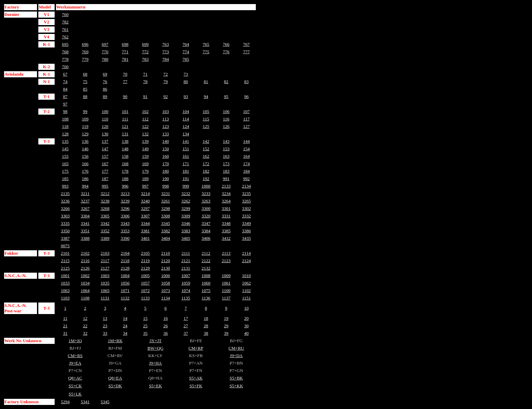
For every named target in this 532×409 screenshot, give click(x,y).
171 (186, 164)
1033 (65, 283)
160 (166, 156)
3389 (105, 238)
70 (125, 74)
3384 (206, 231)
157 (105, 156)
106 (226, 111)
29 (226, 326)
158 (125, 156)
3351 (85, 231)
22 (85, 326)
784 (166, 59)
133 (166, 134)
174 (246, 164)
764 (186, 44)
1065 (105, 290)
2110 (166, 253)
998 (166, 186)
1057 (145, 283)
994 (85, 186)
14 (125, 318)
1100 (226, 290)
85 (85, 89)
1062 (246, 283)
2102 (85, 253)
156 (85, 156)
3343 (125, 223)
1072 (145, 290)
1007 (186, 276)
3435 (246, 238)
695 (65, 44)
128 (65, 134)
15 (145, 318)
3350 (65, 231)
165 (65, 164)
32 (85, 333)
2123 (226, 261)
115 (206, 119)
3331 (226, 216)
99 (85, 111)
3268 (105, 208)
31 (65, 333)
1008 (206, 276)
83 (246, 82)
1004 (125, 276)
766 (226, 44)
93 (186, 96)
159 (146, 156)
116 (226, 119)
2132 (206, 268)
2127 (105, 268)
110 (105, 119)
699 (146, 44)
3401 (145, 238)
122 (146, 126)
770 (105, 52)
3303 (65, 216)
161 (186, 156)
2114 (246, 253)
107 (246, 111)
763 (166, 44)
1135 (186, 298)
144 (246, 141)
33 (105, 333)
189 (146, 179)
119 (85, 126)
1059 (186, 283)
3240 (145, 201)
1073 (166, 290)
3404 (166, 238)
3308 (166, 216)
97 (65, 104)
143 (226, 141)
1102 (246, 290)
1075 (206, 290)
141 (186, 141)
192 (206, 179)
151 (186, 149)
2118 (125, 261)
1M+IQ (75, 341)
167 (105, 164)
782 (65, 22)
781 (125, 59)
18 (206, 318)
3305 (105, 216)
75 (85, 82)
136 (85, 141)
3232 (186, 193)
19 (226, 318)
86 (105, 89)
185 (65, 179)
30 (246, 326)
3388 (85, 238)
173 (226, 164)
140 (166, 141)
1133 (146, 298)
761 (65, 29)
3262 (186, 201)
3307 (145, 216)
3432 (226, 238)
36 (165, 333)
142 (206, 141)
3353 (125, 231)
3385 (226, 231)
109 (85, 119)
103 (166, 111)
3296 (125, 208)
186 (85, 179)
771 (125, 52)
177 (105, 171)
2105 (145, 253)
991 (226, 179)
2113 (226, 253)
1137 (226, 298)
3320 (206, 216)
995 (105, 186)
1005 (145, 276)
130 (105, 134)
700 (65, 67)
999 (186, 186)
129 (85, 134)
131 (125, 134)
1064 (85, 290)
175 (65, 171)
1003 (105, 276)
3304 (85, 216)
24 (125, 326)
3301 (226, 208)
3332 (246, 216)
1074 (186, 290)
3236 (65, 201)
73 (186, 74)
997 (146, 186)
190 (166, 179)
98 (65, 111)
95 (226, 96)
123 (166, 126)
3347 (206, 223)
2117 (105, 261)
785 (186, 59)
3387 (65, 238)
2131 (186, 268)
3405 (186, 238)
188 (125, 179)
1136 (206, 298)
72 (165, 74)
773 (166, 52)
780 (105, 59)
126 (226, 126)
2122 (206, 261)
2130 (166, 268)
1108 (85, 298)
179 (146, 171)
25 (145, 326)
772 (146, 52)
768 (65, 52)
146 (85, 149)
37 (186, 333)
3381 (145, 231)
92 (165, 96)
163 (226, 156)
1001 (65, 276)
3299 (186, 208)
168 (125, 164)
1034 (85, 283)
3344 (145, 223)
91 (145, 96)
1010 (246, 276)
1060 (206, 283)
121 (125, 126)
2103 (105, 253)
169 (146, 164)
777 (246, 52)
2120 (166, 261)
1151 (246, 298)
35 (145, 333)
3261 (166, 201)
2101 (65, 253)
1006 (166, 276)
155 (65, 156)
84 (65, 89)
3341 (85, 223)
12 (85, 318)
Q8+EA (115, 378)
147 (105, 149)
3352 (105, 231)
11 (65, 318)
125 (206, 126)
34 (125, 333)
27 (186, 326)
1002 (85, 276)
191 (186, 179)
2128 (125, 268)
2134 (246, 186)
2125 (65, 268)
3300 (206, 208)
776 (226, 52)
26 (165, 326)
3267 (85, 208)
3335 (65, 223)
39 (226, 333)
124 (186, 126)
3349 (246, 223)
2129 (145, 268)
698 (125, 44)
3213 (125, 193)
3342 (105, 223)
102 (146, 111)
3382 (166, 231)
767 (246, 44)
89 (105, 96)
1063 (65, 290)
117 (246, 119)
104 (186, 111)
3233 (206, 193)
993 (65, 186)
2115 (65, 261)
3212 (105, 193)
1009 (226, 276)
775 (206, 52)
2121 (186, 261)
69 (105, 74)
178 (125, 171)
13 (105, 318)
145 (65, 149)
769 (85, 52)
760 (65, 14)
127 (246, 126)
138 (125, 141)
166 (85, 164)
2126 (85, 268)
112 (145, 119)
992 (246, 179)
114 (186, 119)
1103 (65, 298)
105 (206, 111)
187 (105, 179)
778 (65, 59)
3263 (206, 201)
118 (65, 126)
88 (85, 96)
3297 (145, 208)
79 (165, 82)
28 (206, 326)
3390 (125, 238)
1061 (226, 283)
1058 (166, 283)
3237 (85, 201)
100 (105, 111)
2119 (146, 261)
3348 (226, 223)
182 (206, 171)
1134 (166, 298)
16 (165, 318)
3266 (65, 208)
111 (125, 119)
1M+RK (115, 341)
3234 (226, 193)
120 (105, 126)
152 (206, 149)
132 (146, 134)
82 (226, 82)
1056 (125, 283)
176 (85, 171)
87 (65, 96)
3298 (166, 208)
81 (206, 82)
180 (166, 171)
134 (186, 134)
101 (125, 111)
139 (146, 141)
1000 (206, 186)
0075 (65, 246)
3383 (186, 231)
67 (65, 74)
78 (145, 82)
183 (226, 171)
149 (146, 149)
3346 (186, 223)
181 (186, 171)
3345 (166, 223)
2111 (186, 253)
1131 (105, 298)
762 (65, 37)
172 (206, 164)
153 (226, 149)
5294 (65, 402)
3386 (246, 231)
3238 (105, 201)
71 (145, 74)
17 (186, 318)
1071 (125, 290)
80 (186, 82)
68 (85, 74)
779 (85, 59)
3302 (246, 208)
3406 (206, 238)
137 (105, 141)
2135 (65, 193)
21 (65, 326)
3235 (246, 193)
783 (146, 59)
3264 (226, 201)
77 (125, 82)
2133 (226, 186)
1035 (105, 283)
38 (206, 333)
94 (206, 96)
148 (125, 149)
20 (246, 318)
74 (65, 82)
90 (125, 96)
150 (166, 149)
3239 (125, 201)
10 (246, 308)
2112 (206, 253)
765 (206, 44)
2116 (85, 261)
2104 (125, 253)
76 (105, 82)
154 (246, 149)
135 (65, 141)
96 (246, 96)
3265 (246, 201)
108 (65, 119)
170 (166, 164)
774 (186, 52)
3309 (186, 216)
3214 (145, 193)
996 (125, 186)
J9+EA (75, 363)
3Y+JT (155, 341)
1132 (125, 298)
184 (246, 171)
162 (206, 156)
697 (105, 44)
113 (165, 119)
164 (246, 156)
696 (85, 44)
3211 (85, 193)
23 (105, 326)
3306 (125, 216)
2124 (246, 261)
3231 (166, 193)
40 (246, 333)
